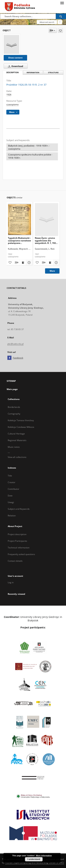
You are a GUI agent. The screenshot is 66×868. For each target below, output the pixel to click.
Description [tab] (12, 73)
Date (10, 496)
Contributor (13, 489)
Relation (12, 516)
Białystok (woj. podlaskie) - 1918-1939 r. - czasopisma (29, 147)
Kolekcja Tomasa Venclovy (21, 420)
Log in (11, 582)
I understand (34, 859)
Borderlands (14, 407)
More (52, 271)
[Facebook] (9, 358)
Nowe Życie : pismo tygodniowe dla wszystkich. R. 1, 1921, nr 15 (46, 240)
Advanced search (47, 22)
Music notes (14, 447)
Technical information (19, 548)
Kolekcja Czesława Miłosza (21, 427)
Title (10, 476)
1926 (9, 95)
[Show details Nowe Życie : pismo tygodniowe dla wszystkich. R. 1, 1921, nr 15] (56, 263)
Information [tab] (33, 73)
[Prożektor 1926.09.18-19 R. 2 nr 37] (11, 44)
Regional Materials (17, 440)
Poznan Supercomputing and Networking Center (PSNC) (35, 863)
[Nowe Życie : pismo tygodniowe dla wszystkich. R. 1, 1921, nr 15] (47, 219)
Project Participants (17, 541)
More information (44, 856)
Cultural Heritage (16, 434)
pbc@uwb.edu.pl (16, 344)
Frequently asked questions (21, 554)
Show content (15, 58)
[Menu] (62, 3)
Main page (12, 389)
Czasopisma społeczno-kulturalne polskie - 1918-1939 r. (30, 156)
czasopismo (12, 105)
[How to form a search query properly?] (60, 22)
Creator (12, 482)
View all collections (17, 457)
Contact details (15, 561)
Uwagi (11, 502)
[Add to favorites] (60, 30)
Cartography (14, 414)
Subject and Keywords (19, 509)
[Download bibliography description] (16, 263)
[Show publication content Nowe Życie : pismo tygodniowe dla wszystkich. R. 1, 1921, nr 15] (50, 263)
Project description (17, 534)
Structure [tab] (53, 73)
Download (15, 66)
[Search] (61, 16)
